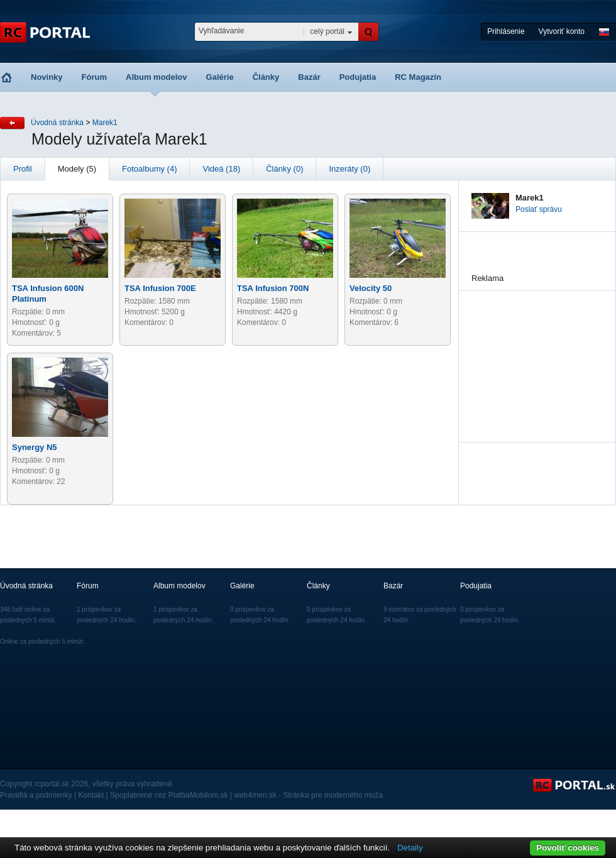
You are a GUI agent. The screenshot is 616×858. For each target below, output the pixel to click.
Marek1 (105, 123)
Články (266, 77)
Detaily (410, 848)
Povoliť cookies (568, 848)
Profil (23, 169)
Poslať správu (539, 209)
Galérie (220, 77)
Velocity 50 (371, 288)
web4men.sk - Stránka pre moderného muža (308, 795)
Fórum (94, 77)
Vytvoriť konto (562, 31)
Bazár (309, 77)
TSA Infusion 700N (273, 288)
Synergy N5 (35, 447)
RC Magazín (418, 77)
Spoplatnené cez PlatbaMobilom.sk (169, 795)
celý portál (327, 31)
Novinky (47, 77)
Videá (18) (221, 169)
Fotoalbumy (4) (149, 169)
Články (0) (284, 169)
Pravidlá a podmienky (36, 795)
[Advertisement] (534, 354)
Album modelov (157, 77)
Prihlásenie (506, 31)
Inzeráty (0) (349, 169)
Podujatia (358, 77)
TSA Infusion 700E (160, 288)
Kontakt (91, 795)
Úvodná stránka (57, 123)
